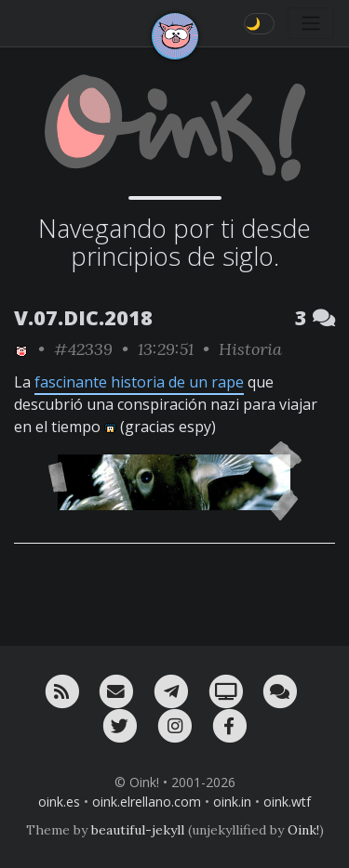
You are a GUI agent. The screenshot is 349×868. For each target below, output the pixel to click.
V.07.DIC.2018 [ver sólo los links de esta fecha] (83, 317)
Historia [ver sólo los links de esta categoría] (250, 349)
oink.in (232, 802)
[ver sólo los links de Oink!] (21, 349)
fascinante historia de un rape (139, 382)
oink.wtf (287, 802)
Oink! (303, 830)
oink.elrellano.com (147, 802)
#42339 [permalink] (83, 349)
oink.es (59, 802)
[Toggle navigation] (311, 23)
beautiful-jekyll (138, 830)
